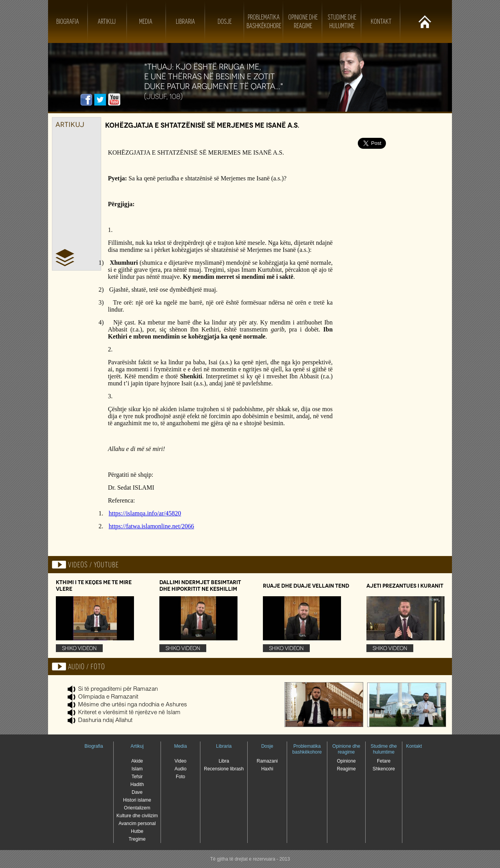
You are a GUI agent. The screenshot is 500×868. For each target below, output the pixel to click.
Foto (180, 777)
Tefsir (137, 777)
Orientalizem (137, 808)
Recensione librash (224, 769)
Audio (181, 769)
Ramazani (267, 761)
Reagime (346, 769)
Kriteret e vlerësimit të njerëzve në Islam (129, 713)
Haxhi (267, 769)
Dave (137, 792)
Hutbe (137, 831)
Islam (137, 769)
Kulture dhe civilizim (137, 816)
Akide (137, 761)
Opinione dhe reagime (346, 749)
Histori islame (137, 800)
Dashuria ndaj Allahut (105, 721)
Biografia (68, 21)
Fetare (384, 761)
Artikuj (107, 21)
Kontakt (381, 21)
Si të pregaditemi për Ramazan (118, 689)
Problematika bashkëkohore (307, 749)
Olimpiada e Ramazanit (108, 697)
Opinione (346, 761)
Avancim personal (137, 823)
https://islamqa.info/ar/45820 (145, 513)
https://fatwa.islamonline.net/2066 (151, 526)
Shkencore (384, 769)
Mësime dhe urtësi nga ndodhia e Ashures (133, 705)
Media (146, 21)
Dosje (225, 21)
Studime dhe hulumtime (384, 749)
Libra (224, 761)
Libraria (185, 21)
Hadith (137, 784)
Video (180, 761)
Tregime (137, 839)
